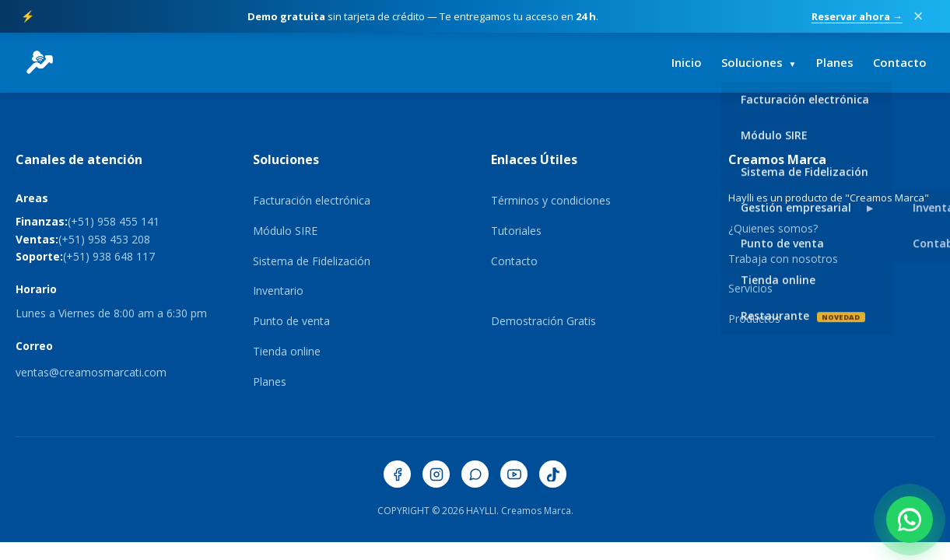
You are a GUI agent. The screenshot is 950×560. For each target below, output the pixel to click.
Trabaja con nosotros (783, 259)
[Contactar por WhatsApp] (910, 520)
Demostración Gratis (543, 321)
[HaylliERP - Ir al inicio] (40, 62)
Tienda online (287, 351)
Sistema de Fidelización (312, 261)
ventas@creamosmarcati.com (91, 372)
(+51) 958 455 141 (114, 221)
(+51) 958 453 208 (104, 239)
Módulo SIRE (285, 231)
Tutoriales (516, 231)
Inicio (687, 62)
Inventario (278, 290)
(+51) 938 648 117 (109, 256)
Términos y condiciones (551, 200)
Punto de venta (291, 321)
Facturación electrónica (312, 200)
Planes (835, 62)
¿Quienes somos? (773, 228)
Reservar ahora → (857, 16)
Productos (754, 318)
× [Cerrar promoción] (918, 16)
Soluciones (759, 62)
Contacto (900, 62)
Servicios (750, 288)
